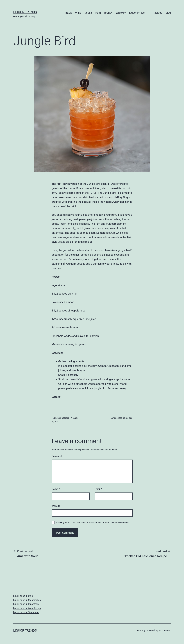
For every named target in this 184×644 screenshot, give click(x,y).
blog (168, 13)
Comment (57, 456)
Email (98, 489)
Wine (78, 13)
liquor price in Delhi (23, 596)
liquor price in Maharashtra (27, 600)
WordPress (164, 630)
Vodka (88, 13)
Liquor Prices (137, 13)
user (57, 422)
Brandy (108, 13)
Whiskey (121, 13)
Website (56, 506)
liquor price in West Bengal (27, 608)
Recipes (157, 13)
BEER (69, 13)
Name (56, 489)
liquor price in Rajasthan (26, 604)
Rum (98, 13)
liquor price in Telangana (26, 612)
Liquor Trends (25, 12)
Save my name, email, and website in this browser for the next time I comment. (93, 523)
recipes (129, 418)
